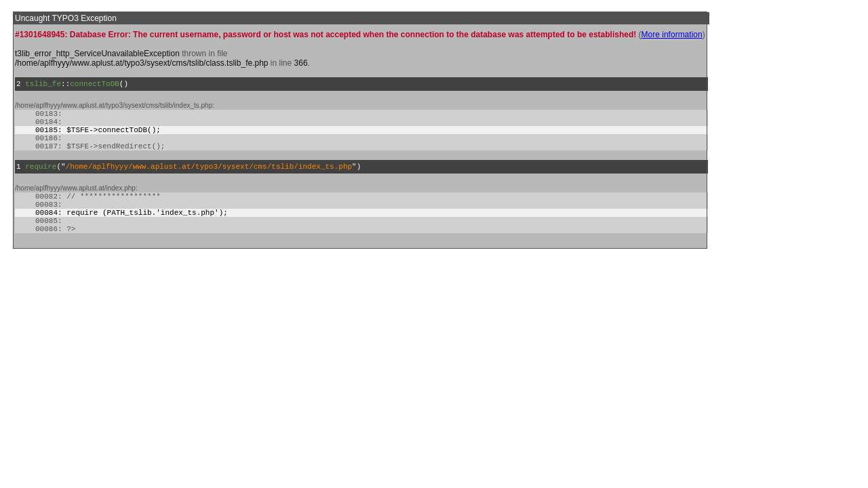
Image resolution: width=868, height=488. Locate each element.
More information (672, 35)
